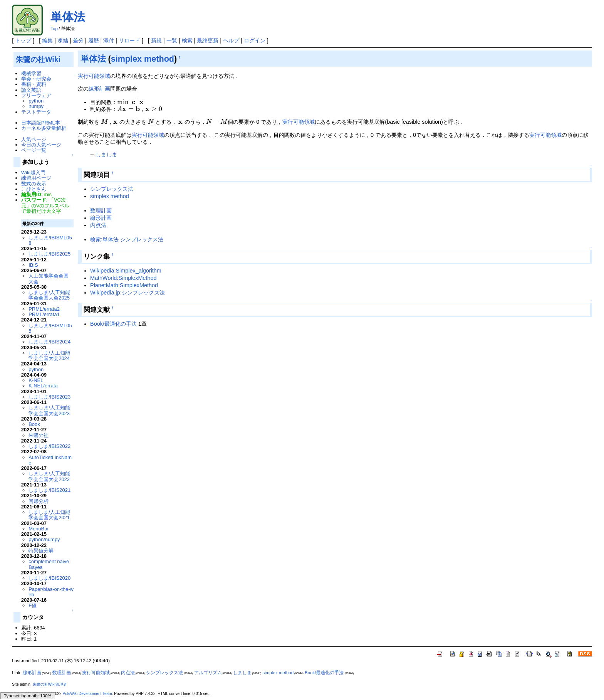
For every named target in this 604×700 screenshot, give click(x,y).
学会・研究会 (36, 79)
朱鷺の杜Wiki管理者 (50, 684)
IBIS (33, 265)
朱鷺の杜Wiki (38, 59)
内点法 (98, 225)
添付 (109, 40)
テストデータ (36, 112)
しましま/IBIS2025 (49, 254)
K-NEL (36, 380)
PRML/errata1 (44, 314)
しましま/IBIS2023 (49, 397)
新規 (156, 40)
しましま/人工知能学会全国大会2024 (49, 356)
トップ (23, 40)
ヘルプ (231, 40)
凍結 (63, 40)
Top (54, 29)
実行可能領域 (94, 76)
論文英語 (31, 90)
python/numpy (44, 539)
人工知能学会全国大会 (49, 278)
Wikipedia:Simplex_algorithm (126, 271)
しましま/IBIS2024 (49, 342)
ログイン (255, 40)
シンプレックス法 (112, 189)
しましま (106, 155)
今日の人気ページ (41, 145)
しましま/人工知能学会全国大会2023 (49, 410)
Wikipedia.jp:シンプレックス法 (128, 293)
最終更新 (208, 40)
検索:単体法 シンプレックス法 (127, 239)
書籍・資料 (34, 84)
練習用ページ (36, 178)
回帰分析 (39, 501)
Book (34, 424)
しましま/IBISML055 (50, 328)
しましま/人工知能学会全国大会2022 (49, 476)
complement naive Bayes (49, 564)
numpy (36, 106)
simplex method (143, 59)
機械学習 (31, 73)
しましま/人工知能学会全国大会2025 (49, 295)
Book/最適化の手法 (113, 324)
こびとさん (34, 189)
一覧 (172, 40)
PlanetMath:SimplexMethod (124, 285)
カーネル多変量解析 (44, 128)
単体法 (68, 17)
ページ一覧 (34, 150)
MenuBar (39, 529)
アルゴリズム (208, 673)
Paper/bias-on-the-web (51, 592)
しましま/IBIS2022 (49, 446)
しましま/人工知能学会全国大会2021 (49, 515)
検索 (187, 40)
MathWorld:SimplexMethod (123, 278)
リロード (129, 40)
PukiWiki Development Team (87, 694)
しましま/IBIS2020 (49, 578)
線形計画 (99, 89)
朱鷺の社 (39, 435)
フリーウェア (36, 95)
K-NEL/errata (43, 386)
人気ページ (34, 139)
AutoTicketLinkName (50, 460)
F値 (33, 605)
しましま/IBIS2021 (49, 490)
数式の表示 (34, 184)
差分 (78, 40)
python (36, 101)
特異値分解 (41, 551)
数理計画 (101, 210)
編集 (47, 40)
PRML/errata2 (44, 309)
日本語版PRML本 (41, 123)
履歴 (94, 40)
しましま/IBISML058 (50, 240)
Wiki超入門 (33, 172)
